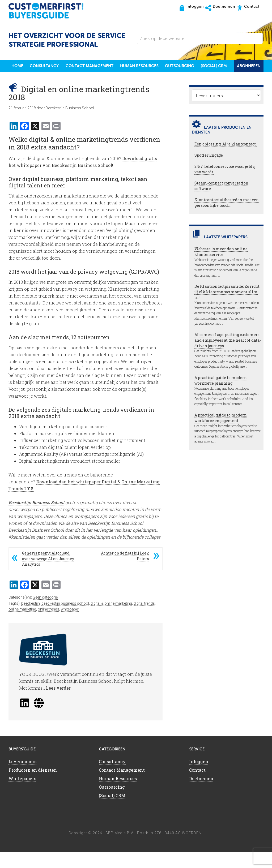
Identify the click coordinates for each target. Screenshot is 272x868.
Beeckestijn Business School (36, 518)
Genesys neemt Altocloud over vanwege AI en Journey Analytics (48, 575)
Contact (197, 786)
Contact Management (122, 786)
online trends (48, 625)
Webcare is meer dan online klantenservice (221, 268)
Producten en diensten (33, 786)
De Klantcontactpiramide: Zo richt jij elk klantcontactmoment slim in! (227, 308)
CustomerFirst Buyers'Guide (51, 11)
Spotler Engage (209, 171)
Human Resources (118, 794)
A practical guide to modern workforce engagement (221, 434)
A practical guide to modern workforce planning (221, 396)
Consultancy (112, 777)
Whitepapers (22, 794)
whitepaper (70, 625)
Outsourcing (112, 803)
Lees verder (58, 704)
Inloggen (199, 777)
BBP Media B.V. (120, 849)
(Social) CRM (112, 811)
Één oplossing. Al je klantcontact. (226, 160)
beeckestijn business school (65, 619)
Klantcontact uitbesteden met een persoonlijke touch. (227, 219)
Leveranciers (22, 777)
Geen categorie (45, 613)
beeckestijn (31, 619)
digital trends (144, 619)
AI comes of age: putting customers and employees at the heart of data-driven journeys (228, 356)
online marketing (22, 625)
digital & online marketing (111, 619)
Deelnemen (201, 794)
